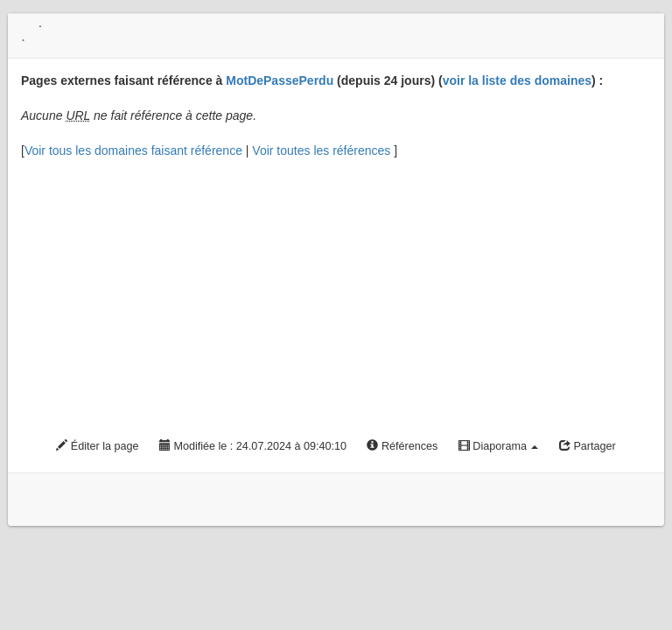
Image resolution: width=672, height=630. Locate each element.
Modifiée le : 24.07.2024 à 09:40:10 (253, 446)
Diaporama (499, 446)
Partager (588, 446)
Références (402, 446)
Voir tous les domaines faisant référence (135, 150)
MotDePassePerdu (280, 80)
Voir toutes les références (323, 150)
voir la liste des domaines (517, 80)
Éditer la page (97, 446)
